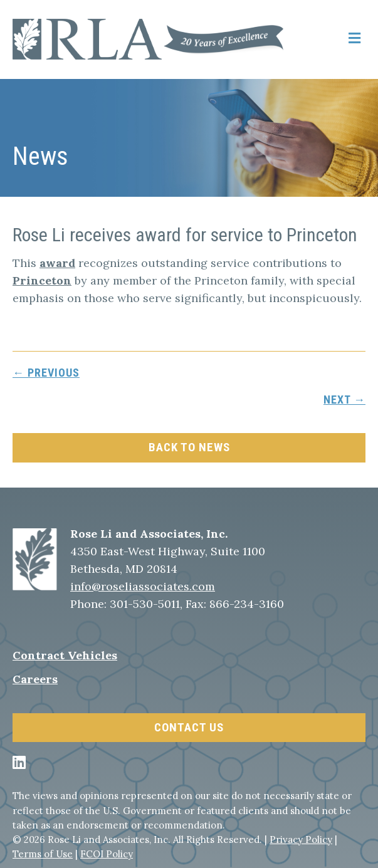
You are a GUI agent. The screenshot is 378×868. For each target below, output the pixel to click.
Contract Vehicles (65, 655)
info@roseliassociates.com (143, 586)
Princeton (42, 280)
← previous (46, 373)
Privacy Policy (301, 839)
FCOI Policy (107, 854)
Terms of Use (43, 854)
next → (344, 400)
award (57, 263)
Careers (35, 679)
